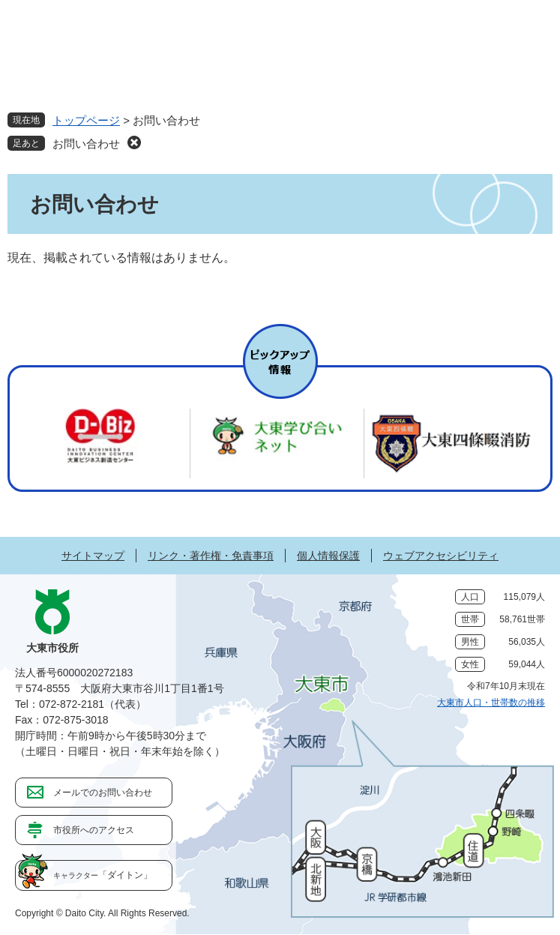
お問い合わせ (86, 144)
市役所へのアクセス (94, 830)
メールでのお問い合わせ (103, 793)
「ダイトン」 (103, 875)
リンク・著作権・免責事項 (211, 556)
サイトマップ (93, 556)
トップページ (86, 120)
